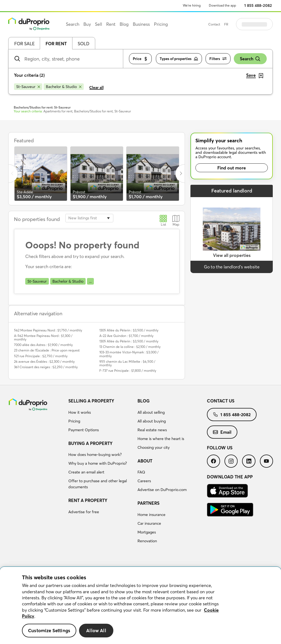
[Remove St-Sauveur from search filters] (28, 87)
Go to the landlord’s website (232, 267)
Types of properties (179, 59)
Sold (84, 44)
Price (140, 59)
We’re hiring (192, 5)
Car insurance (149, 523)
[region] (140, 605)
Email (222, 432)
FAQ (141, 472)
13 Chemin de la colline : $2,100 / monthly (130, 347)
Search (250, 59)
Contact (228, 24)
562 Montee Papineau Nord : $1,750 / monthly (48, 330)
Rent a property (88, 500)
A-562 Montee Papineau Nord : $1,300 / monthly (43, 337)
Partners (148, 503)
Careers (144, 481)
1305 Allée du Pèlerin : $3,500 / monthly (129, 330)
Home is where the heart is (161, 439)
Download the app (222, 5)
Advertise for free (84, 512)
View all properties (232, 255)
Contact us (221, 401)
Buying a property (90, 443)
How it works (80, 412)
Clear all (96, 87)
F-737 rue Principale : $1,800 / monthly (128, 371)
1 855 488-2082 (258, 5)
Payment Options (84, 430)
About (145, 461)
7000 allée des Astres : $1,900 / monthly (43, 345)
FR (240, 24)
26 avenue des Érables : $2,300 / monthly (44, 361)
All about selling (151, 412)
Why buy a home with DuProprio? (98, 463)
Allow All (96, 630)
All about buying (152, 421)
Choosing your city (154, 447)
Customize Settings (49, 630)
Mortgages (147, 532)
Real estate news (152, 430)
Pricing (74, 421)
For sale (24, 44)
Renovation (147, 541)
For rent (56, 44)
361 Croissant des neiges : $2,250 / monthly (46, 367)
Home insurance (151, 515)
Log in (261, 24)
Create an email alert (86, 472)
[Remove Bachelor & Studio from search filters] (64, 87)
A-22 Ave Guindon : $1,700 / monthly (126, 336)
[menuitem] (101, 416)
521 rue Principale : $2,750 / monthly (41, 356)
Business (141, 24)
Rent (111, 24)
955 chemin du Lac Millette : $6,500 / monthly (127, 363)
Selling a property (91, 401)
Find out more (232, 168)
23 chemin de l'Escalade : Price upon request (47, 350)
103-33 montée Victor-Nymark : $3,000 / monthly (129, 354)
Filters (218, 59)
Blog (144, 401)
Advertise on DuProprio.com (162, 490)
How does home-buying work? (95, 455)
